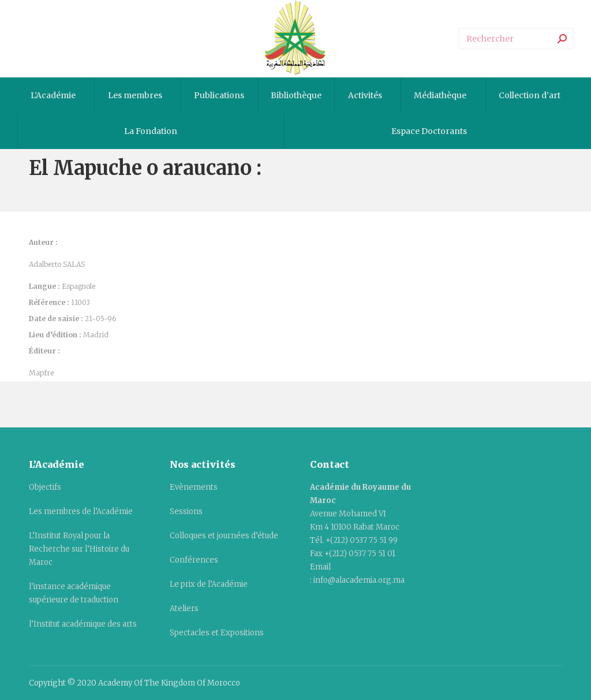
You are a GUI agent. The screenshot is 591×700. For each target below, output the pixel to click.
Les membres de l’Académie (81, 511)
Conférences (194, 560)
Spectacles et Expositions (217, 633)
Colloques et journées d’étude (224, 536)
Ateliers (184, 608)
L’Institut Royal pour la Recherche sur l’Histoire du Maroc (79, 549)
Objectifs (45, 487)
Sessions (186, 511)
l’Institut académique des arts (83, 624)
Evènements (194, 487)
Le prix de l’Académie (209, 584)
